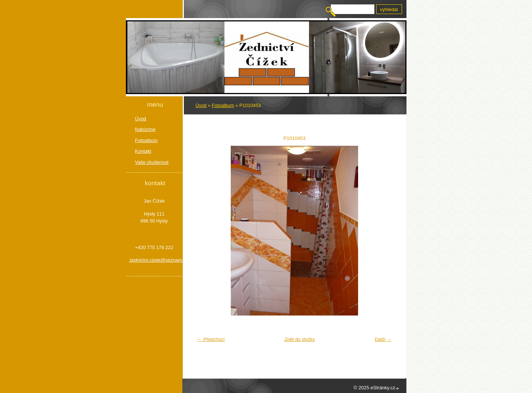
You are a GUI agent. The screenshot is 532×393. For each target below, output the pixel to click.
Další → (383, 339)
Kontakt (143, 151)
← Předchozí (211, 339)
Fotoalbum (223, 105)
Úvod (201, 105)
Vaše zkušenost (152, 162)
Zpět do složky (300, 339)
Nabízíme (145, 129)
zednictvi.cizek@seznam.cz (154, 260)
